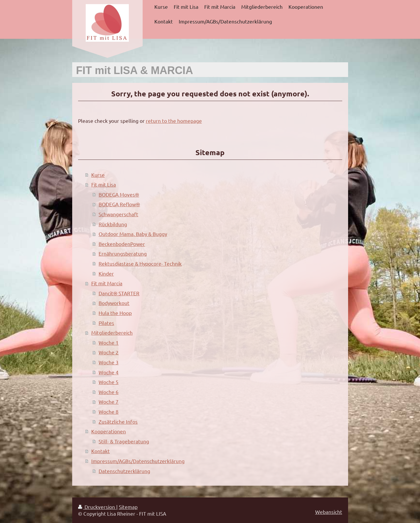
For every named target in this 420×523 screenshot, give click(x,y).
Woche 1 (109, 342)
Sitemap (128, 507)
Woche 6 (109, 392)
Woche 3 (109, 362)
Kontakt (101, 451)
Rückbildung (113, 224)
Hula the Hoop (115, 313)
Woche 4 (109, 372)
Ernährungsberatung (123, 253)
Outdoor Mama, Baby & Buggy (133, 234)
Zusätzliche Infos (118, 421)
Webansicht (329, 512)
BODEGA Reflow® (119, 204)
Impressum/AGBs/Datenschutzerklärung (138, 461)
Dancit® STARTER (119, 293)
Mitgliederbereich (112, 332)
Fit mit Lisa (104, 184)
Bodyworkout (114, 303)
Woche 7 (109, 402)
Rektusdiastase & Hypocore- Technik (140, 263)
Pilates (106, 323)
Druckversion (97, 507)
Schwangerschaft (118, 214)
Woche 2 (109, 352)
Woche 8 (109, 411)
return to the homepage (174, 121)
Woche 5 (109, 382)
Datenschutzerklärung (124, 471)
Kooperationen (109, 431)
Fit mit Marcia (107, 283)
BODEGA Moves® (119, 194)
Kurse (98, 175)
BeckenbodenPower (122, 244)
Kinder (106, 273)
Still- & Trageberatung (124, 441)
